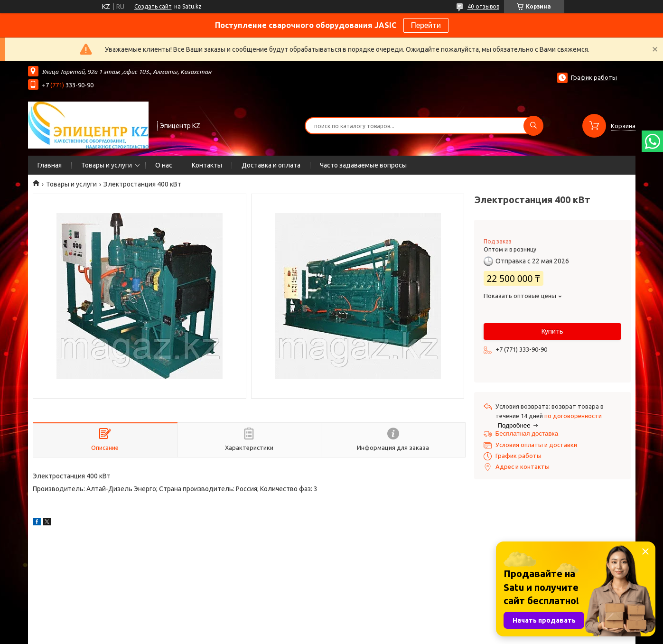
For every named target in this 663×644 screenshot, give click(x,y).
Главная (50, 165)
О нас (164, 165)
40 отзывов (483, 6)
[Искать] (533, 126)
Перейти (426, 25)
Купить (552, 331)
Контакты (207, 165)
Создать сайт (153, 6)
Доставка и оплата (271, 165)
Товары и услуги (107, 165)
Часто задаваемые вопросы (363, 165)
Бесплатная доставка (527, 434)
